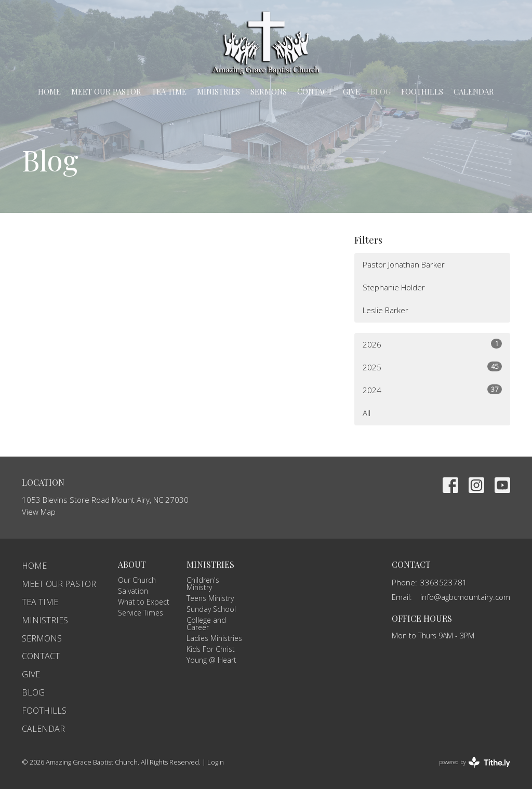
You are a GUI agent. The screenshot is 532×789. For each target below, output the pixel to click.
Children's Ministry (203, 584)
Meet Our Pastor (106, 91)
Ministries (218, 91)
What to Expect (144, 602)
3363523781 (444, 582)
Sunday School (211, 609)
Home (49, 91)
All (367, 413)
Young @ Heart (211, 660)
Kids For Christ (211, 649)
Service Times (141, 613)
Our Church (137, 580)
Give (351, 91)
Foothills (422, 91)
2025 (432, 367)
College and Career (206, 624)
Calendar (474, 91)
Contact (315, 91)
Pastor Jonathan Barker (404, 264)
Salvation (133, 591)
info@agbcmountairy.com (465, 597)
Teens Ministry (210, 598)
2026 (432, 344)
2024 (432, 390)
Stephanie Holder (394, 287)
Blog (381, 91)
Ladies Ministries (214, 638)
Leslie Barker (385, 310)
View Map (39, 512)
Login (216, 762)
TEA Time (169, 91)
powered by (475, 762)
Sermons (269, 91)
